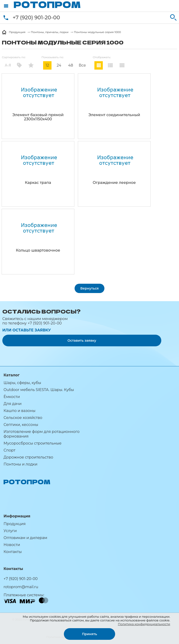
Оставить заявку (82, 341)
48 (71, 65)
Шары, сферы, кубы (22, 383)
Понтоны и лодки (20, 464)
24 (59, 65)
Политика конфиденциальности (144, 624)
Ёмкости (12, 397)
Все (82, 65)
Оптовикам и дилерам (25, 538)
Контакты (13, 552)
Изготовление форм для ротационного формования (41, 434)
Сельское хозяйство (23, 418)
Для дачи (12, 404)
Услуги (10, 531)
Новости (12, 545)
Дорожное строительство (28, 457)
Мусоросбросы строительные (33, 443)
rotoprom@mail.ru (21, 587)
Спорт (9, 450)
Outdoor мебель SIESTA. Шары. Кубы (39, 390)
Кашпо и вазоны (19, 411)
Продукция (15, 524)
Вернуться (90, 288)
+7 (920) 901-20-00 (36, 18)
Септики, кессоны (21, 425)
